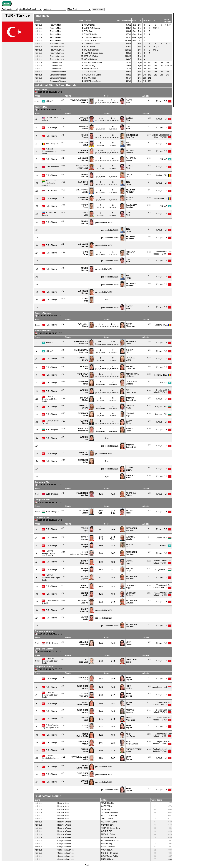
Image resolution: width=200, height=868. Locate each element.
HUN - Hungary (50, 512)
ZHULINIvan (129, 546)
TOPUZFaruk (85, 206)
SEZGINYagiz (129, 512)
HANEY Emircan (91, 69)
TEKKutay (128, 144)
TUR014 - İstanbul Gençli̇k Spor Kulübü (51, 577)
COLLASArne (130, 175)
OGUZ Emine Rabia (93, 81)
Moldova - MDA (163, 325)
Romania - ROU (163, 198)
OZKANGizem (129, 422)
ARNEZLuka (85, 214)
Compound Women (58, 72)
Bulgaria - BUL (163, 407)
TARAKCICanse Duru (131, 367)
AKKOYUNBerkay (83, 128)
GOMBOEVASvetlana (131, 383)
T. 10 (113, 512)
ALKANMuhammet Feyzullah (79, 553)
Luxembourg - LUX (162, 687)
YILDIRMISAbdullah (131, 151)
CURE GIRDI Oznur (93, 75)
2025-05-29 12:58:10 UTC (48, 92)
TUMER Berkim (91, 34)
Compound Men (56, 62)
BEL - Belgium (50, 144)
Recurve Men (55, 25)
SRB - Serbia (49, 191)
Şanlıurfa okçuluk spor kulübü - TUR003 (162, 750)
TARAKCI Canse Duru (94, 53)
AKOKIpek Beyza (131, 735)
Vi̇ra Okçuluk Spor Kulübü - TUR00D (162, 586)
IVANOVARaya (130, 414)
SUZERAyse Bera (83, 695)
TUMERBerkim (84, 136)
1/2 (36, 119)
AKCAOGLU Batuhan (93, 62)
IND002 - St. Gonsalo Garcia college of (49, 183)
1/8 (36, 136)
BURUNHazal (84, 719)
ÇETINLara (85, 727)
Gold (36, 101)
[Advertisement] (186, 60)
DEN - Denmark (50, 167)
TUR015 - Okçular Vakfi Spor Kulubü (50, 399)
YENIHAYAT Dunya (92, 44)
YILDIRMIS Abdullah (93, 37)
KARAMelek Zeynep (132, 743)
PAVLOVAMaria (130, 407)
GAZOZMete (129, 101)
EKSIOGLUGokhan (131, 594)
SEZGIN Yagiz (90, 66)
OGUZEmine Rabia (82, 704)
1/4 (36, 128)
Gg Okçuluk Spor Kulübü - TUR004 (162, 743)
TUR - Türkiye (49, 127)
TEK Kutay (89, 31)
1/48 (36, 269)
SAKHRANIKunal (83, 183)
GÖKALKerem (129, 562)
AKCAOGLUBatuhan (131, 494)
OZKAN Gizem (91, 59)
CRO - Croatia (50, 643)
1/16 (36, 175)
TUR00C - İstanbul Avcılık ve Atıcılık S (49, 151)
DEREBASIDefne (131, 359)
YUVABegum (129, 643)
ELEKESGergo (130, 570)
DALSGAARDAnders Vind (82, 167)
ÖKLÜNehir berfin (131, 391)
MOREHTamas (129, 199)
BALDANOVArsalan (131, 159)
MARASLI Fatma (91, 56)
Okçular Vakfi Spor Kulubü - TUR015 (162, 391)
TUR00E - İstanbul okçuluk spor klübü (51, 758)
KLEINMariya (129, 687)
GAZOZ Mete (90, 25)
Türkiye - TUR (164, 101)
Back (87, 865)
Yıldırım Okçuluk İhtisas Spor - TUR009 (162, 136)
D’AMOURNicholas (83, 119)
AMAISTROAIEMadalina (132, 375)
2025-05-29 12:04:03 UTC (48, 634)
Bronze (37, 325)
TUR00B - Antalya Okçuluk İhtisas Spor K (49, 553)
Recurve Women (57, 44)
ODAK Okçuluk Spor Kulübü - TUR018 (162, 594)
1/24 (36, 222)
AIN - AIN (47, 101)
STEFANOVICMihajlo (82, 191)
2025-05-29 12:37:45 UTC (48, 316)
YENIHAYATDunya (83, 325)
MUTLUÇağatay (84, 578)
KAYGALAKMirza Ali (83, 602)
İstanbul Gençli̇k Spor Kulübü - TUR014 (162, 562)
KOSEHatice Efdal (83, 661)
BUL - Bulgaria (50, 430)
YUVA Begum (90, 72)
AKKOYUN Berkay (92, 28)
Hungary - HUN (163, 538)
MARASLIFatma (130, 430)
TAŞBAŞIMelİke (84, 399)
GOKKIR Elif (90, 47)
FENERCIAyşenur (130, 711)
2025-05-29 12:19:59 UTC (48, 485)
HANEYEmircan (84, 538)
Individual (39, 25)
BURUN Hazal (90, 78)
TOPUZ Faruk (90, 41)
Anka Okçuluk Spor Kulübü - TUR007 (162, 253)
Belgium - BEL (164, 175)
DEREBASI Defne (92, 50)
